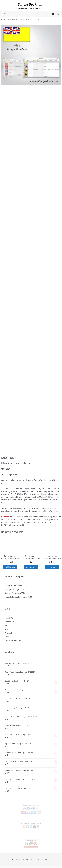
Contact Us (9, 622)
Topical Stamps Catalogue (16, 597)
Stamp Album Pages (13, 586)
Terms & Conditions (13, 640)
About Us (9, 618)
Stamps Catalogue (13, 589)
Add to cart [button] (10, 567)
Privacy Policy (11, 633)
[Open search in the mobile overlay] (59, 14)
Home (3, 19)
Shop (7, 637)
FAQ (6, 625)
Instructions (10, 629)
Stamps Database (12, 19)
